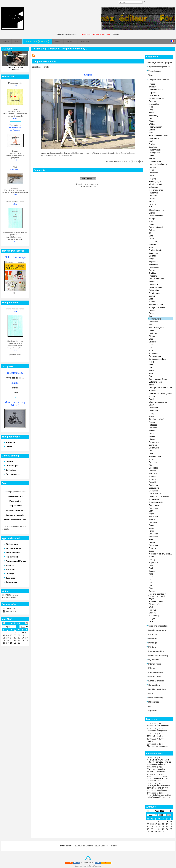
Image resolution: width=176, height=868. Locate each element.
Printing (151, 647)
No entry (153, 204)
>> (169, 815)
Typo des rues (154, 71)
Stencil (15, 388)
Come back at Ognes (158, 379)
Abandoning (154, 442)
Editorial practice (155, 681)
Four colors (154, 390)
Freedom (153, 276)
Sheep (152, 121)
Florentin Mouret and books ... (159, 726)
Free (151, 133)
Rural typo (152, 634)
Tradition (153, 273)
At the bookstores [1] (15, 378)
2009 (151, 577)
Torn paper (154, 353)
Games (152, 591)
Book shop (153, 519)
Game (151, 313)
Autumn (152, 476)
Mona (151, 170)
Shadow (152, 613)
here (151, 621)
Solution (152, 431)
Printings (152, 643)
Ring (151, 110)
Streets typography (156, 630)
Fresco (152, 84)
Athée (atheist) (155, 250)
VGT (151, 141)
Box (150, 316)
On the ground (155, 356)
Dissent (152, 199)
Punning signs (155, 181)
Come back (154, 505)
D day (151, 413)
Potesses (153, 425)
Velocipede (154, 187)
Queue (152, 270)
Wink (151, 607)
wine (151, 574)
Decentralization (156, 216)
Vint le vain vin (155, 494)
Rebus (152, 230)
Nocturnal (153, 333)
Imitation (153, 479)
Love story (153, 242)
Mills (151, 107)
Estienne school (156, 305)
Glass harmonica (156, 210)
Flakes (152, 422)
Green (152, 330)
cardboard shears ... (155, 736)
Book (150, 693)
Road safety (154, 267)
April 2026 (159, 811)
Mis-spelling (154, 616)
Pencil (151, 156)
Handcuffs (153, 537)
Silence (152, 213)
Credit (151, 433)
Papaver (152, 93)
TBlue (151, 416)
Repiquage (154, 485)
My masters (153, 660)
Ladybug (153, 178)
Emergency (154, 138)
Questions (153, 545)
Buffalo (152, 130)
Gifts (151, 565)
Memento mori (155, 456)
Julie (151, 221)
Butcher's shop (155, 382)
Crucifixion (153, 147)
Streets (152, 588)
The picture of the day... (158, 79)
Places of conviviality (157, 655)
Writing (152, 124)
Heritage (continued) (158, 164)
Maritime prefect (156, 601)
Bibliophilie (153, 702)
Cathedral (153, 196)
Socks (151, 224)
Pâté (151, 368)
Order (151, 551)
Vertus (152, 528)
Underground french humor (161, 388)
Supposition (154, 253)
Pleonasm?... (155, 604)
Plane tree (153, 193)
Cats (151, 236)
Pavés (152, 531)
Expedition (153, 482)
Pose (151, 373)
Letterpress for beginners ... (158, 731)
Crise (151, 454)
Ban (151, 376)
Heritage (153, 167)
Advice (152, 144)
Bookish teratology (156, 689)
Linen (151, 239)
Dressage (153, 462)
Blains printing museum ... (157, 746)
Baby (151, 511)
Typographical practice (158, 67)
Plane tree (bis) (155, 150)
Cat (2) (152, 560)
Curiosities (153, 534)
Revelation (153, 282)
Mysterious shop (156, 190)
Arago (151, 259)
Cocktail (152, 256)
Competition (153, 685)
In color (152, 396)
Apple (151, 514)
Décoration (154, 468)
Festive (152, 542)
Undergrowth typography (159, 63)
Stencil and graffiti (157, 327)
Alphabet (152, 710)
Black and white (156, 90)
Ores (151, 299)
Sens (151, 539)
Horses (152, 436)
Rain (151, 325)
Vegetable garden (157, 98)
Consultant (156, 319)
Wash (151, 370)
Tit (150, 233)
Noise (151, 113)
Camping (153, 445)
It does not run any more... (160, 554)
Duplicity (153, 296)
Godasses (153, 491)
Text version (11, 611)
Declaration (154, 448)
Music (151, 362)
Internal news (154, 664)
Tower (151, 385)
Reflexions (153, 322)
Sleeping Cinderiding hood (160, 393)
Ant (150, 348)
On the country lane (157, 359)
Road (151, 399)
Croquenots (154, 488)
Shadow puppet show (158, 402)
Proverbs (152, 639)
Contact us (10, 608)
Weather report (155, 184)
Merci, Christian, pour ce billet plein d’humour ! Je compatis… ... (159, 797)
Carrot (152, 176)
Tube (151, 350)
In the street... (155, 499)
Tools (150, 75)
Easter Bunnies (155, 287)
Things (152, 219)
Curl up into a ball (156, 279)
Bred (151, 585)
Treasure (153, 87)
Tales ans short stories (158, 626)
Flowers (152, 548)
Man (151, 247)
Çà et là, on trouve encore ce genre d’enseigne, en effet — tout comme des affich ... (159, 788)
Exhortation (154, 290)
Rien (151, 465)
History (152, 439)
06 (152, 824)
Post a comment (88, 179)
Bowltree (153, 244)
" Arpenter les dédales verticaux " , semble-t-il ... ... (158, 770)
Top (88, 859)
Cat (150, 582)
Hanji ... (150, 741)
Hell (150, 118)
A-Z (150, 207)
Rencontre (153, 508)
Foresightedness (156, 161)
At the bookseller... (157, 502)
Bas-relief (153, 474)
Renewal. (153, 610)
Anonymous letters (157, 307)
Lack (151, 345)
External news (154, 677)
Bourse (152, 571)
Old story (153, 428)
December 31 (155, 408)
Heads (152, 310)
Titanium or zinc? (156, 419)
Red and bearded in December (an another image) (157, 596)
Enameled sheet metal (159, 135)
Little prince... (155, 95)
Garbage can (154, 153)
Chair (151, 405)
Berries (152, 158)
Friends (151, 668)
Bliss (151, 339)
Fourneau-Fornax (155, 672)
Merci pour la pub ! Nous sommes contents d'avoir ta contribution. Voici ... (158, 779)
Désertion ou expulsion (159, 497)
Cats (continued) (156, 227)
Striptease (153, 517)
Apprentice (153, 562)
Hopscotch (153, 262)
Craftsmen (153, 173)
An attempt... (154, 293)
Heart (151, 201)
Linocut (15, 393)
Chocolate (153, 284)
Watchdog (153, 264)
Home (151, 451)
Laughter (153, 619)
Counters (153, 522)
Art (150, 580)
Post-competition (155, 651)
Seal (151, 568)
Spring (152, 525)
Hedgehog (153, 115)
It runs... (152, 557)
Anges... (152, 459)
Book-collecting (155, 698)
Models (152, 302)
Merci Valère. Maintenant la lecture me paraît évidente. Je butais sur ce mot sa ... (159, 762)
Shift (151, 365)
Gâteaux (153, 101)
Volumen (153, 342)
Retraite (152, 471)
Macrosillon (154, 104)
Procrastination (155, 127)
